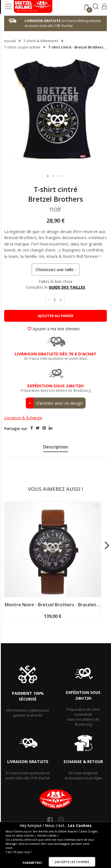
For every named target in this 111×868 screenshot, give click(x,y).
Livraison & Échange (23, 418)
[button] (48, 176)
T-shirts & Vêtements (41, 41)
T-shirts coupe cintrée (22, 47)
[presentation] (56, 448)
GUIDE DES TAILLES (67, 287)
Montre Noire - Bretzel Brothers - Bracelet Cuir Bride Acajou (53, 605)
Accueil (10, 41)
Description (56, 447)
